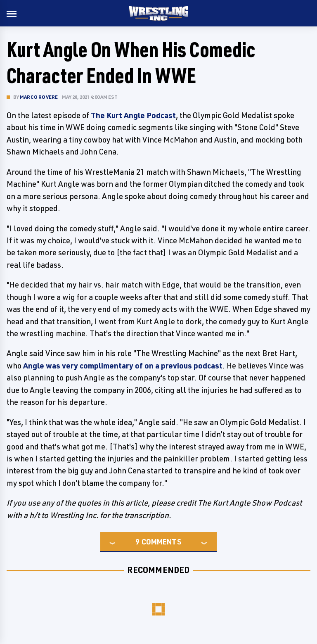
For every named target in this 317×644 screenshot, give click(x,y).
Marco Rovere (39, 97)
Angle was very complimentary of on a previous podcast (123, 366)
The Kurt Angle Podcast (133, 115)
